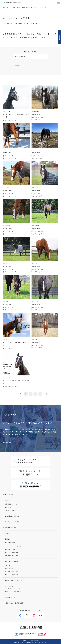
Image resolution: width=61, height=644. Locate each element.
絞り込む (17, 65)
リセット (55, 71)
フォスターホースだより (13, 522)
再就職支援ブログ (11, 528)
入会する (8, 565)
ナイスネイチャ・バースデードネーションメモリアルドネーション (13, 589)
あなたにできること (9, 443)
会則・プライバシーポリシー (30, 640)
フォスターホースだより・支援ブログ (20, 7)
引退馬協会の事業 (10, 543)
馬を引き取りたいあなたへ (14, 580)
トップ (5, 7)
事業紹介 (8, 539)
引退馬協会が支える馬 (12, 516)
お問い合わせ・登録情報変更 (14, 603)
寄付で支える (9, 568)
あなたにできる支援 (11, 561)
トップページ (9, 495)
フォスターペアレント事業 (13, 546)
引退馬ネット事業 (10, 549)
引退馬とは (8, 507)
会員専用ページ (10, 597)
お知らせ (8, 533)
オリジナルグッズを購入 (12, 572)
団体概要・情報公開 (11, 511)
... (35, 394)
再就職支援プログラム (12, 556)
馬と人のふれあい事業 (12, 552)
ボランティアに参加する (12, 575)
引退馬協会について (11, 504)
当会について (9, 500)
